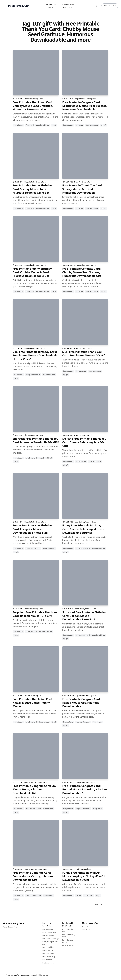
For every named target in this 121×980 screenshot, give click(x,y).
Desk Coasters (47, 960)
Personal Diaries (48, 953)
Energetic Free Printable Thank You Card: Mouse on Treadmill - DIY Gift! (36, 440)
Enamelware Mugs (49, 957)
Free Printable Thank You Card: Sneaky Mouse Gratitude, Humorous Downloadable (82, 189)
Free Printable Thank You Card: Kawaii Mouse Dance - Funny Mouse (33, 703)
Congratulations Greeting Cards (85, 99)
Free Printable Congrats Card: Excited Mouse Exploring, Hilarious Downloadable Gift (85, 789)
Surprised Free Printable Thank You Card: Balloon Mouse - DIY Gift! (36, 614)
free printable (18, 125)
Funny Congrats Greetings (68, 941)
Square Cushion (48, 947)
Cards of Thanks (68, 945)
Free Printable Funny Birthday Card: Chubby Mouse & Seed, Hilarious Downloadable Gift (32, 272)
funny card (30, 125)
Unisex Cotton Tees (49, 932)
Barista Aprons (48, 950)
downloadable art (43, 125)
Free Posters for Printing (68, 930)
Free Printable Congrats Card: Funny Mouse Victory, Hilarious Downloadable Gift (33, 876)
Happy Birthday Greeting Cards (35, 182)
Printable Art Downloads (83, 869)
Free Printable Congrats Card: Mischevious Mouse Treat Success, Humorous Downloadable (85, 106)
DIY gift (54, 125)
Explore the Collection (52, 6)
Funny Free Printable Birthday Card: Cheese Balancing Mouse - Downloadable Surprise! (83, 529)
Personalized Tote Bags (50, 939)
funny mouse (44, 722)
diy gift (16, 378)
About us (85, 926)
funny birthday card (33, 375)
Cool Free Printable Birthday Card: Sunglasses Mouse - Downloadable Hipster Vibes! (35, 355)
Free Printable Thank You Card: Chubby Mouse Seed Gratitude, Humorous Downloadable (33, 106)
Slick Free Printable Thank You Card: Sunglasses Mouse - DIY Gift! (84, 354)
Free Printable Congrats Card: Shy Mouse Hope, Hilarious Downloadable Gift (35, 789)
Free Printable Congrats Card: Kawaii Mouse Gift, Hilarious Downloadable (81, 703)
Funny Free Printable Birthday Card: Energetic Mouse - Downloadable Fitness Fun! (32, 529)
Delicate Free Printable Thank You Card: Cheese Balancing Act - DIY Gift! (84, 442)
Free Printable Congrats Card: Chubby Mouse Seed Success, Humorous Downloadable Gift (82, 272)
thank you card (81, 371)
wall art (78, 896)
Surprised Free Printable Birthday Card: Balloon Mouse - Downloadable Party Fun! (84, 616)
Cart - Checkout (110, 6)
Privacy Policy (13, 927)
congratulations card (83, 722)
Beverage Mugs (48, 929)
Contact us (86, 930)
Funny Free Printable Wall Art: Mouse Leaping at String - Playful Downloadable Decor (84, 876)
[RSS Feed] (97, 6)
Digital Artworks (48, 963)
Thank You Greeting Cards (34, 99)
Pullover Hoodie (48, 935)
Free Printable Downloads (69, 6)
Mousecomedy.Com (13, 923)
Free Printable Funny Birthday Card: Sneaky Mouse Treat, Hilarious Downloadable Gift (32, 189)
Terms (5, 927)
